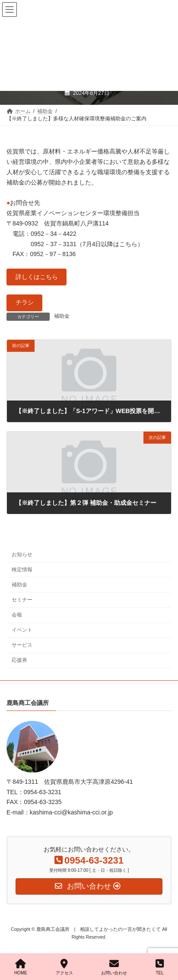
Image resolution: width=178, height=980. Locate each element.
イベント (22, 630)
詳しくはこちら (37, 277)
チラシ (25, 302)
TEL (160, 967)
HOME (21, 967)
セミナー (22, 599)
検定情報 (22, 569)
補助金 (62, 316)
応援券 (19, 660)
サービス (22, 645)
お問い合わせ (114, 967)
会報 (17, 615)
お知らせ (22, 554)
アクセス (64, 967)
